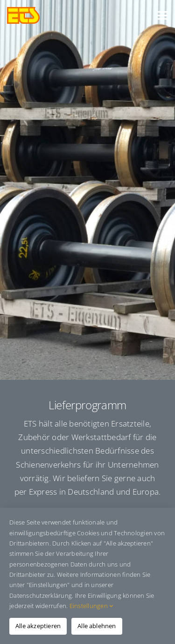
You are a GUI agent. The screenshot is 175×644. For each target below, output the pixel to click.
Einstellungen (91, 606)
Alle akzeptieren (38, 626)
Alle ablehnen (97, 626)
